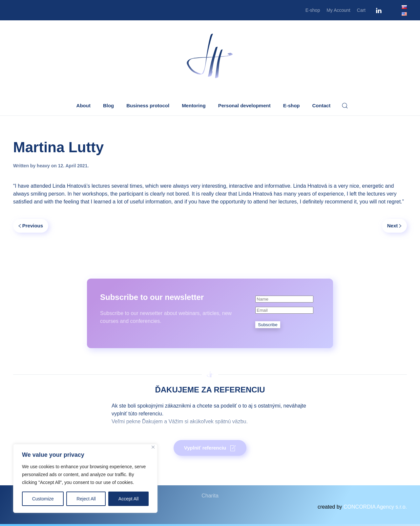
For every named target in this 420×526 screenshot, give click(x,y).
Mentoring (194, 105)
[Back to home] (210, 56)
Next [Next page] (394, 226)
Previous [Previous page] (31, 226)
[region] (85, 478)
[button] (345, 106)
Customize (43, 499)
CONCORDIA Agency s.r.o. (375, 507)
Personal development (244, 105)
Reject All (86, 499)
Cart (361, 10)
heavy (43, 166)
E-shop (313, 10)
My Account (338, 10)
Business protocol (148, 105)
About (84, 105)
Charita (210, 496)
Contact (322, 105)
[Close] (153, 447)
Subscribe (268, 325)
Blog (108, 105)
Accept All (128, 499)
